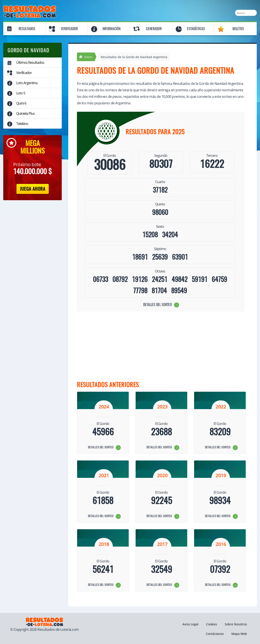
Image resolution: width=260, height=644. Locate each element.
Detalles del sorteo (158, 305)
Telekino (22, 124)
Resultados (27, 29)
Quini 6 (21, 103)
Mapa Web (239, 634)
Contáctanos (215, 634)
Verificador (69, 29)
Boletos (238, 29)
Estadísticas (196, 29)
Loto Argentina (27, 83)
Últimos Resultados (30, 62)
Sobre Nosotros (236, 624)
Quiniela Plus (25, 113)
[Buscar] (246, 13)
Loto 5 (21, 93)
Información (111, 29)
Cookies (212, 624)
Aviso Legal (190, 624)
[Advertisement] (158, 346)
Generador (154, 29)
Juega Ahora (33, 189)
